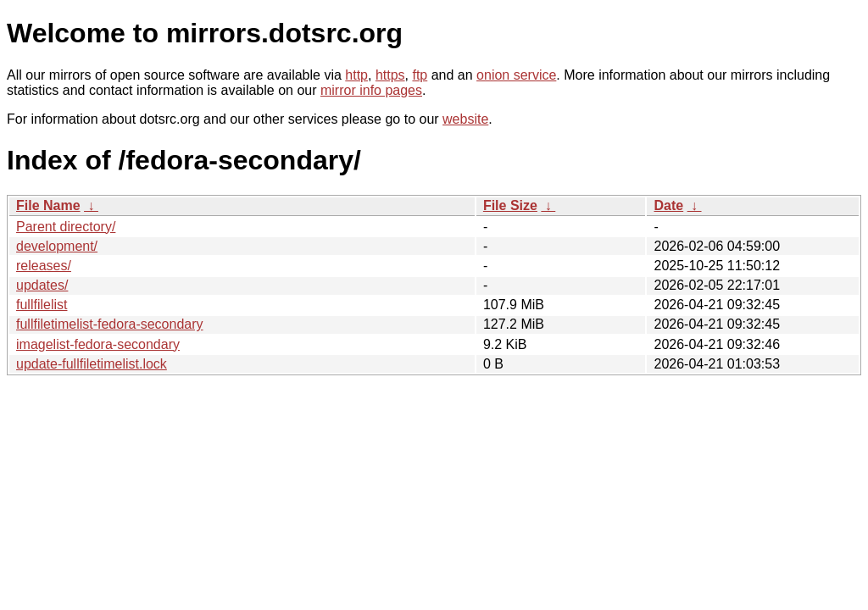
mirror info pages (371, 90)
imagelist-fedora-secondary (98, 344)
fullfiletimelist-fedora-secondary (110, 324)
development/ (57, 246)
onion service (516, 75)
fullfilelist (42, 305)
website (465, 119)
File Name (48, 205)
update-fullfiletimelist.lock (92, 364)
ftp (420, 75)
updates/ (42, 285)
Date (668, 205)
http (356, 75)
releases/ (44, 266)
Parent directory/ (66, 227)
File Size (510, 205)
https (390, 75)
